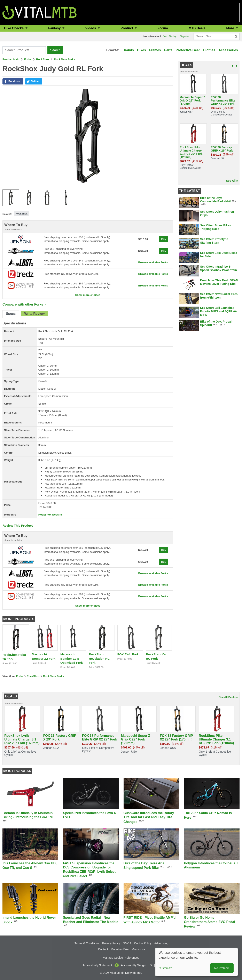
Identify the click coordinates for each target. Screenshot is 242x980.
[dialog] (197, 962)
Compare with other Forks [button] (23, 304)
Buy (164, 239)
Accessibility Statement (97, 965)
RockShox (43, 59)
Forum (163, 28)
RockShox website (50, 515)
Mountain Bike (120, 949)
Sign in (184, 36)
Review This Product (18, 525)
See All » (232, 181)
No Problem (222, 968)
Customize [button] (165, 968)
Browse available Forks (153, 262)
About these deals (189, 72)
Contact (103, 949)
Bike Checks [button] (14, 28)
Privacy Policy (111, 943)
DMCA (127, 943)
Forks (28, 59)
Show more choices (88, 295)
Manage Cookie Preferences (121, 958)
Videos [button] (91, 28)
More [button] (231, 28)
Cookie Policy (143, 943)
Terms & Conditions (87, 943)
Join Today (170, 36)
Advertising (161, 943)
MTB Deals (197, 28)
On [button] (151, 965)
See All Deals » (228, 697)
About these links (13, 229)
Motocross (138, 949)
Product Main (11, 59)
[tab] (11, 314)
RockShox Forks (65, 59)
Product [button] (127, 28)
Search (55, 50)
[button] (13, 81)
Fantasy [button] (55, 28)
